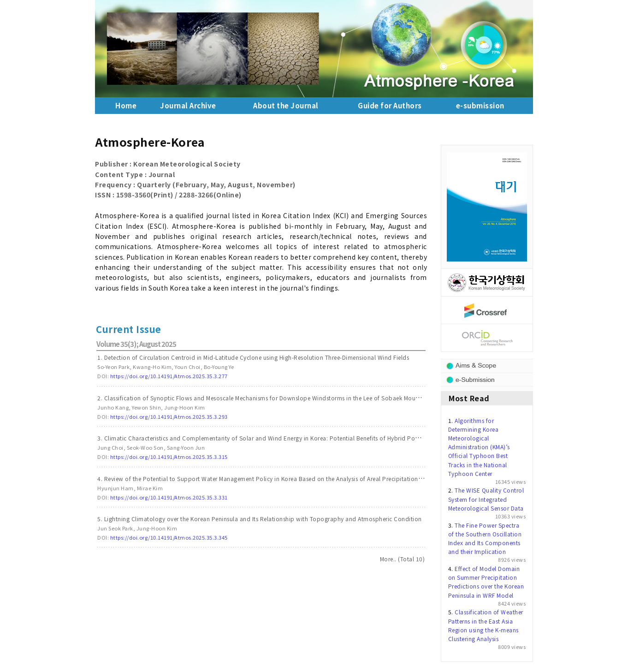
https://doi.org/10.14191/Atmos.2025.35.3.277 (169, 376)
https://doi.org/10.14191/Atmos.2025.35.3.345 (169, 537)
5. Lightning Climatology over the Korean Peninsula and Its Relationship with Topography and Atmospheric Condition (260, 519)
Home (126, 105)
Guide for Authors (390, 105)
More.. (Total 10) (403, 559)
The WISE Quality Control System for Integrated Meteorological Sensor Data (486, 499)
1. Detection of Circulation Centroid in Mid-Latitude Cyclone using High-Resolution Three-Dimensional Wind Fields (253, 357)
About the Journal (286, 105)
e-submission (480, 105)
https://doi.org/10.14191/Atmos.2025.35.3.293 (169, 416)
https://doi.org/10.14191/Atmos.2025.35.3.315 (169, 457)
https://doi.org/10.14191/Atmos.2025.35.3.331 (169, 497)
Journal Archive (188, 105)
